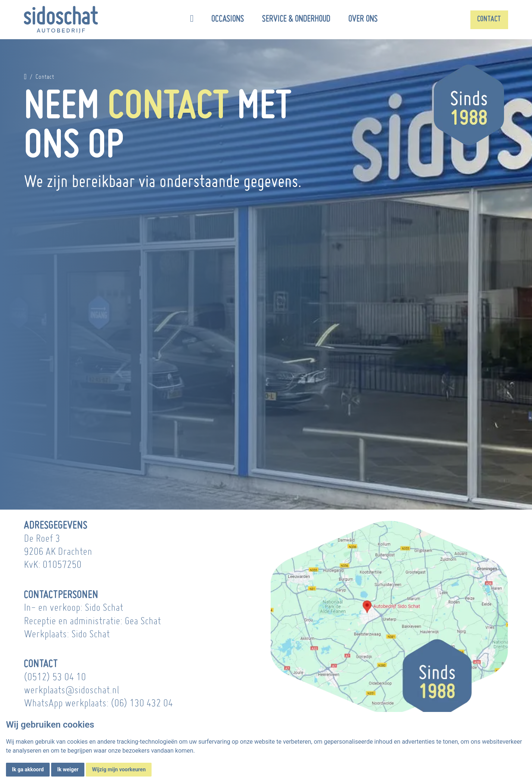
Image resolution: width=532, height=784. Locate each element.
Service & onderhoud (296, 20)
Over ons (363, 20)
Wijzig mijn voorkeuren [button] (119, 769)
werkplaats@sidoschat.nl (71, 690)
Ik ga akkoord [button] (28, 769)
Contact (489, 19)
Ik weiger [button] (68, 769)
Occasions (228, 20)
